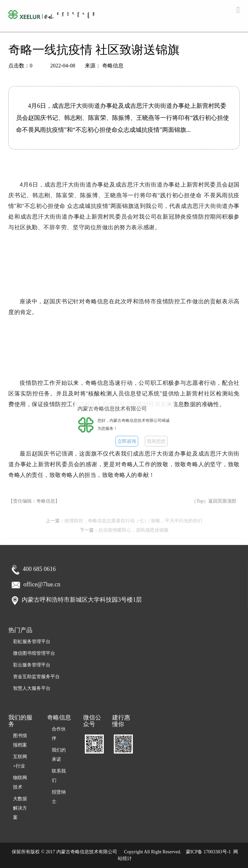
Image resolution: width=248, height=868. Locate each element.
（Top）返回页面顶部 (214, 501)
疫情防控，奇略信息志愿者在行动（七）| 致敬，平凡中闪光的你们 (133, 521)
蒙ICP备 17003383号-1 (208, 852)
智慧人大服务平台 (32, 688)
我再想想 (156, 441)
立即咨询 (127, 441)
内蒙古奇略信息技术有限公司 (87, 852)
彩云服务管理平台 (32, 665)
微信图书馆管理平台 (34, 653)
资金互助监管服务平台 (36, 677)
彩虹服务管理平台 (32, 642)
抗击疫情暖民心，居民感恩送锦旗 (134, 530)
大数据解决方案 (20, 808)
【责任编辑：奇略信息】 (34, 501)
